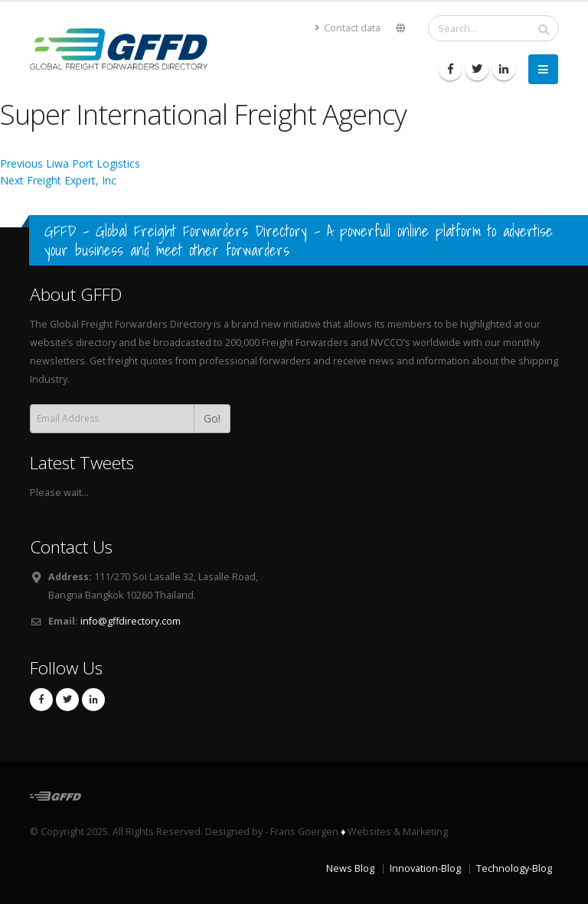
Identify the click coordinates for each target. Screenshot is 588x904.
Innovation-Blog (425, 868)
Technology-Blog (514, 868)
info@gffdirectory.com (131, 621)
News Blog (350, 868)
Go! (212, 418)
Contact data (348, 28)
